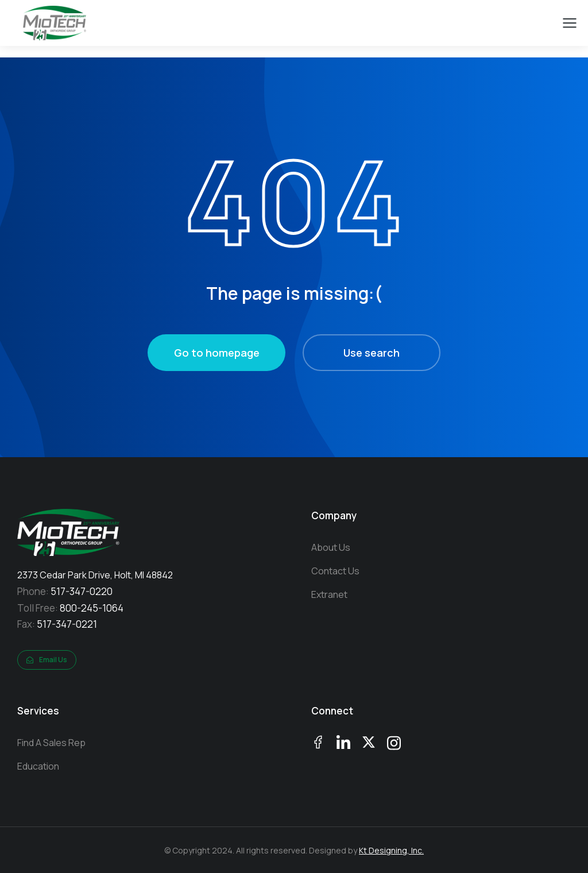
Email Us (47, 660)
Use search (372, 353)
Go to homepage (217, 353)
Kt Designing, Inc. (391, 850)
